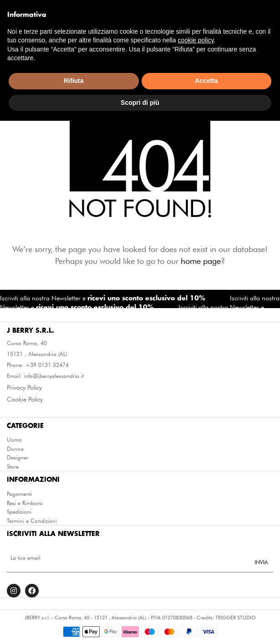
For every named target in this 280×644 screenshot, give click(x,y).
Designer (18, 458)
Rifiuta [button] (74, 604)
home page (201, 261)
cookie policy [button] (196, 563)
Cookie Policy (25, 399)
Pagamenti (19, 494)
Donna (15, 449)
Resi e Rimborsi (25, 503)
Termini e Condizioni (32, 521)
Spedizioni (19, 512)
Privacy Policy (24, 387)
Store (13, 467)
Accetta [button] (206, 604)
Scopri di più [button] (140, 625)
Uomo (14, 440)
